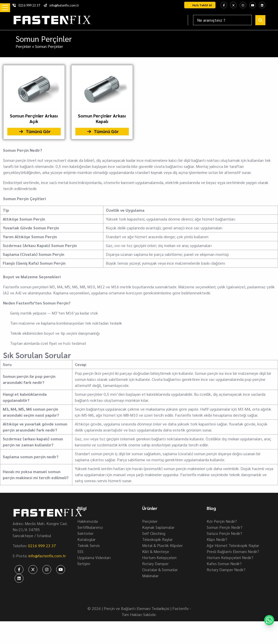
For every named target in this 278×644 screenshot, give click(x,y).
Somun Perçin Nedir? (225, 527)
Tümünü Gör (34, 132)
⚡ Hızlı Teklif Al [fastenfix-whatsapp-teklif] (200, 5)
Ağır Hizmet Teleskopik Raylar (233, 545)
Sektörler (85, 533)
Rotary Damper (155, 563)
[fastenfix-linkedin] (262, 5)
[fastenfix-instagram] (243, 5)
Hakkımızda (88, 521)
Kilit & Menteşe (156, 551)
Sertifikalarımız (90, 527)
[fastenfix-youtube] (253, 5)
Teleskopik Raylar (157, 539)
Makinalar (150, 576)
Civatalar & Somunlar (160, 570)
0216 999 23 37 (26, 5)
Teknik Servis (89, 545)
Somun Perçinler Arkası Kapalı (102, 118)
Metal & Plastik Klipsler (162, 545)
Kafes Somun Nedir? (224, 563)
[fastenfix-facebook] (224, 5)
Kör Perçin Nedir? (222, 521)
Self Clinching (154, 533)
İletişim (84, 563)
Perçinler (23, 46)
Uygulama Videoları (94, 557)
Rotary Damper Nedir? (226, 570)
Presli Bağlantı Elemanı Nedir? (233, 551)
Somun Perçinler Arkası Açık (34, 118)
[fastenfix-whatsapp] (269, 620)
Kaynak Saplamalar (158, 527)
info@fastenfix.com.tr (61, 5)
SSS (80, 551)
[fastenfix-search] (260, 20)
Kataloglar (86, 539)
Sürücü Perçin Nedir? (224, 533)
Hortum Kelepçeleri (159, 557)
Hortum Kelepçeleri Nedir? (230, 557)
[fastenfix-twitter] (233, 5)
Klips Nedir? (217, 539)
